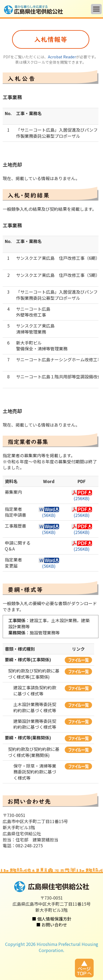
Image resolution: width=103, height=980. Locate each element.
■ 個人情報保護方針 (52, 919)
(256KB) (82, 496)
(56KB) (49, 513)
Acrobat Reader (62, 57)
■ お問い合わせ (52, 925)
